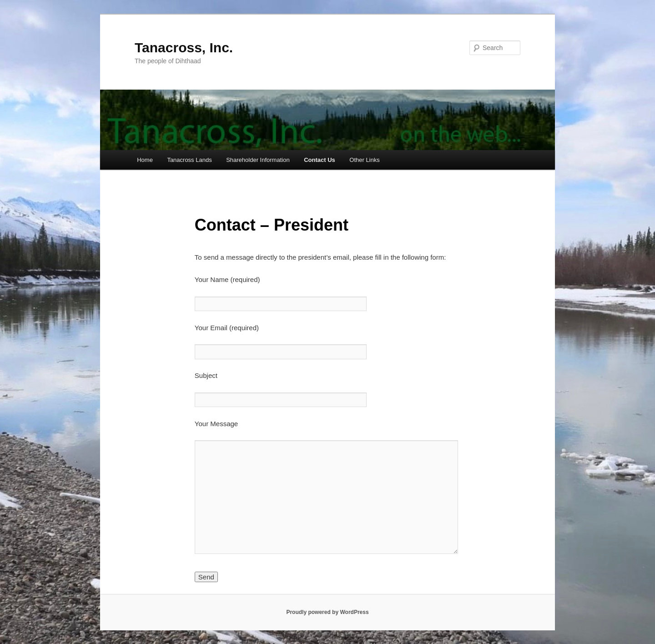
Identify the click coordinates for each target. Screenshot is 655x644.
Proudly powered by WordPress (327, 612)
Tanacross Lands (189, 160)
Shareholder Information (258, 160)
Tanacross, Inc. (184, 48)
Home (145, 160)
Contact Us (320, 160)
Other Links (364, 160)
